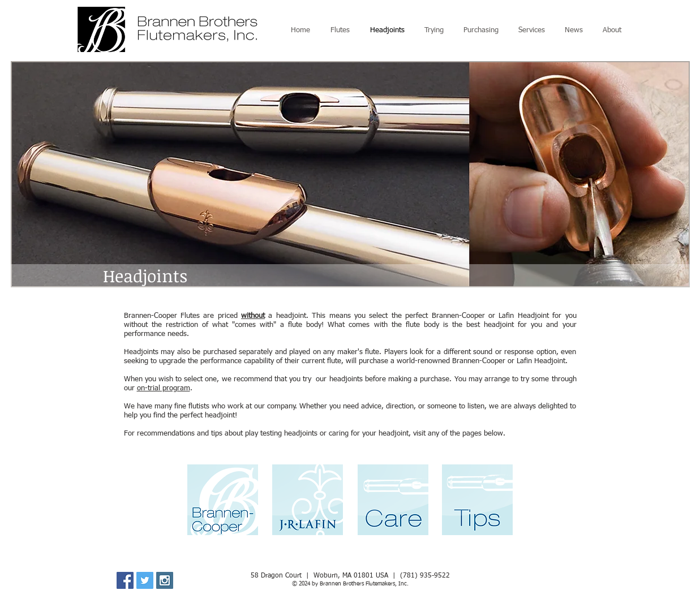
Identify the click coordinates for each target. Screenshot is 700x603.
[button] (350, 174)
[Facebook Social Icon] (125, 580)
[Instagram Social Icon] (165, 580)
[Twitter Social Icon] (145, 580)
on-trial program (164, 388)
